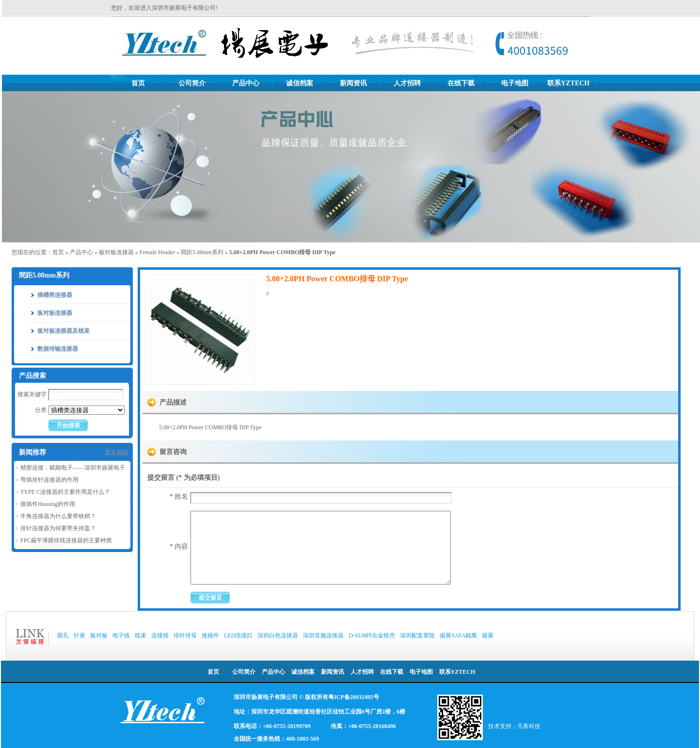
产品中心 (246, 83)
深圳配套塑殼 (417, 635)
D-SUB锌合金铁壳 (372, 635)
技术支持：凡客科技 (514, 726)
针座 (80, 635)
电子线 (121, 635)
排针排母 (185, 635)
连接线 (160, 635)
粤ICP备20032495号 (354, 697)
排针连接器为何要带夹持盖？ (58, 528)
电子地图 (515, 83)
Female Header (157, 252)
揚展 (488, 635)
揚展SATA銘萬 (458, 635)
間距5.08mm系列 (202, 252)
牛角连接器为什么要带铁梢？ (58, 516)
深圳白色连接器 (278, 635)
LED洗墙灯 (238, 635)
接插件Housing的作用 (48, 504)
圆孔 (63, 635)
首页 (138, 83)
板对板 (99, 635)
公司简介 (192, 83)
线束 (141, 635)
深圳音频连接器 (323, 635)
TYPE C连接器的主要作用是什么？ (65, 492)
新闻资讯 (353, 83)
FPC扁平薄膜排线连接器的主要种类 (66, 540)
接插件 (210, 635)
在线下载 (461, 83)
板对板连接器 (116, 252)
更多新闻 (116, 452)
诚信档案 (300, 83)
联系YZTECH (568, 83)
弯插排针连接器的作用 (49, 480)
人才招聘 (407, 83)
